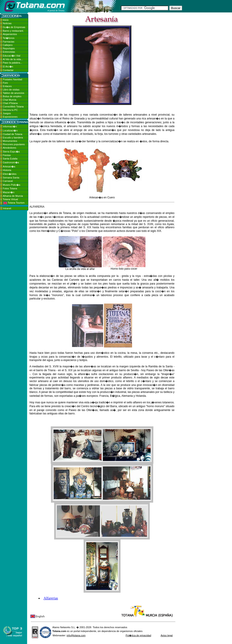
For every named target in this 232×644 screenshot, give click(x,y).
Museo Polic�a (11, 185)
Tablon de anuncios (13, 93)
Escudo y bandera (13, 138)
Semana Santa (11, 178)
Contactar (8, 70)
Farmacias (8, 42)
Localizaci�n (10, 131)
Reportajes (9, 48)
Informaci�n (10, 126)
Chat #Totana (10, 103)
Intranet (7, 208)
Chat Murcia (9, 100)
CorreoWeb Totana (13, 107)
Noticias (7, 23)
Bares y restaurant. (13, 31)
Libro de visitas (11, 90)
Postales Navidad (12, 79)
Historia (7, 170)
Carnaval (8, 181)
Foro (5, 83)
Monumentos (10, 141)
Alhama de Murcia (13, 196)
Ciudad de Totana (12, 134)
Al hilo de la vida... (13, 59)
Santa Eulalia (10, 159)
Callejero (8, 45)
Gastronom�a (11, 162)
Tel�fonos (9, 38)
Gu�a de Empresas (14, 27)
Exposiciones (10, 117)
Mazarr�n (8, 192)
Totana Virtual (10, 199)
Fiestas (7, 155)
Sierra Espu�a (11, 152)
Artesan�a (9, 166)
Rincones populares (14, 144)
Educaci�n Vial (11, 56)
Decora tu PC (10, 110)
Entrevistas (9, 52)
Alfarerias (51, 598)
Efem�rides (10, 174)
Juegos (7, 113)
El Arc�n (8, 67)
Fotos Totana (10, 188)
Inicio (6, 20)
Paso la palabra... (12, 63)
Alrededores (9, 148)
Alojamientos (10, 34)
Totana (56, 631)
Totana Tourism (14, 203)
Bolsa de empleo (12, 96)
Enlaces (7, 86)
